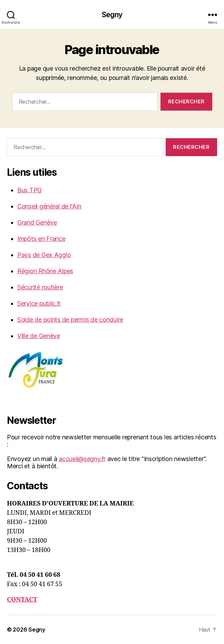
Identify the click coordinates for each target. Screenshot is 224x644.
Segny (112, 15)
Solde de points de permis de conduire (70, 320)
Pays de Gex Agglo (44, 255)
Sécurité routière (40, 287)
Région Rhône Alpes (45, 271)
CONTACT (22, 600)
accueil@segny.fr (82, 459)
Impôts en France (41, 239)
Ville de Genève (39, 336)
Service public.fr (39, 303)
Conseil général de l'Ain (49, 206)
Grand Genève (37, 222)
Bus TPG (30, 190)
